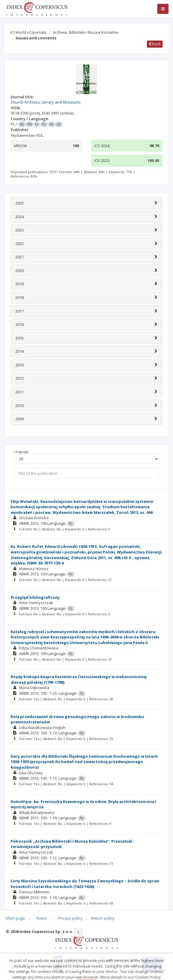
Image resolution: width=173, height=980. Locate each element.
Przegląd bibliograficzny (35, 597)
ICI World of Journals (28, 32)
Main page (15, 918)
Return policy (103, 918)
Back (155, 44)
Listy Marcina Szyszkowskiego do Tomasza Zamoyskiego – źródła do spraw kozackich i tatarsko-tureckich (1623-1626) (85, 884)
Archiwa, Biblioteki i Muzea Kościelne (86, 32)
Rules (42, 918)
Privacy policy (70, 918)
